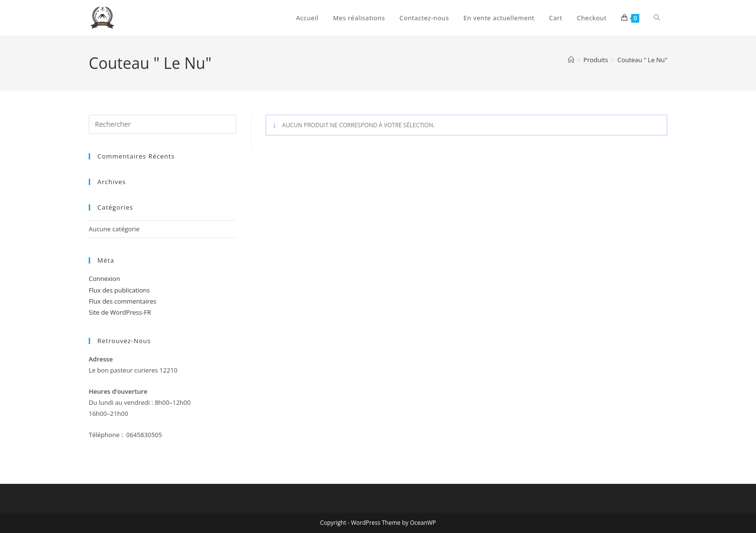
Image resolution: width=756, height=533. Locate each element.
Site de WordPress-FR (120, 312)
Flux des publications (119, 290)
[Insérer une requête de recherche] (162, 124)
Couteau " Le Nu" (642, 60)
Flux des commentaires (122, 301)
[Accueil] (571, 60)
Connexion (104, 279)
